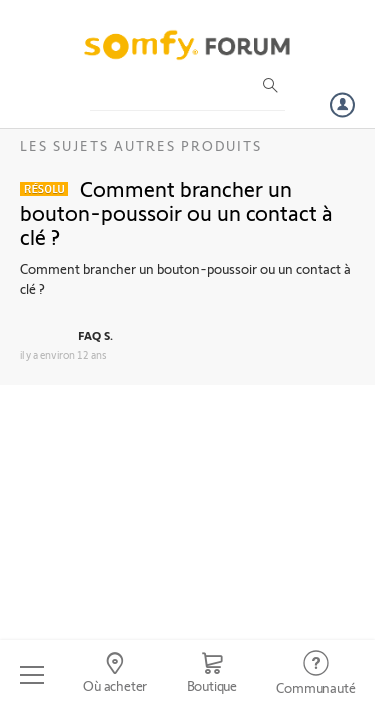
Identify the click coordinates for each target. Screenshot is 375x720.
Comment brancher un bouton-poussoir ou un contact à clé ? (176, 212)
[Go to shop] (212, 675)
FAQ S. (95, 335)
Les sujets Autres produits (141, 145)
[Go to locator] (114, 675)
